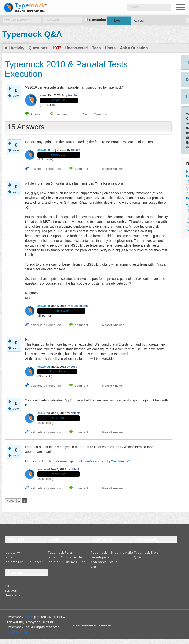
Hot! (56, 48)
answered (44, 150)
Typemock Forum (61, 552)
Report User (59, 100)
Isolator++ (13, 552)
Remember (97, 20)
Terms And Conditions (90, 626)
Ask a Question (134, 48)
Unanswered (76, 48)
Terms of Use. (18, 632)
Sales (9, 586)
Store (29, 617)
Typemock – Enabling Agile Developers (112, 555)
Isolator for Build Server (24, 562)
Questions (38, 48)
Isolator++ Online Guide (67, 562)
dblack (76, 150)
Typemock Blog (146, 552)
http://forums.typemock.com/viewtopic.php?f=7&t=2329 (89, 461)
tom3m (73, 95)
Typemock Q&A (32, 34)
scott (74, 367)
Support (11, 590)
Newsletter (13, 595)
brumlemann (79, 306)
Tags (97, 48)
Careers (97, 567)
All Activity (15, 48)
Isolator (11, 557)
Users (110, 48)
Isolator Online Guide (65, 557)
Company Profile (104, 562)
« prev (10, 501)
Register (139, 21)
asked (44, 95)
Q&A (137, 557)
